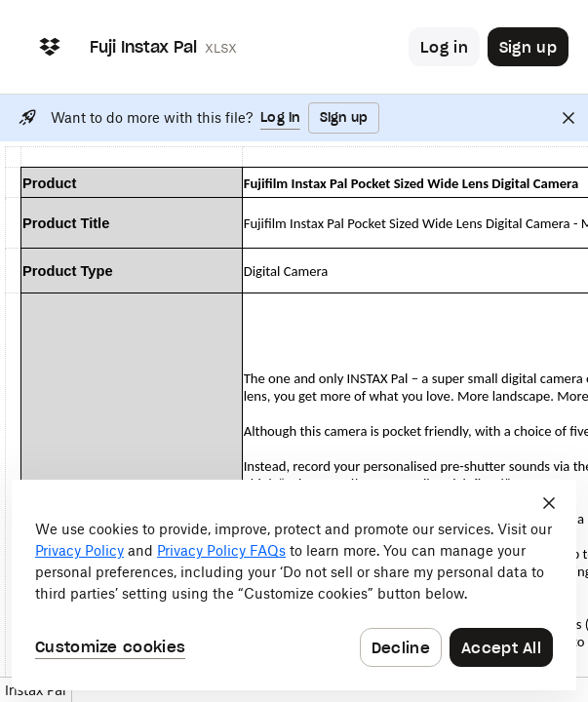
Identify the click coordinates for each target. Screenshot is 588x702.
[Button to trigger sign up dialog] (528, 47)
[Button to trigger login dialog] (444, 47)
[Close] (568, 118)
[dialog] (294, 585)
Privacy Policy (79, 550)
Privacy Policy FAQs (221, 550)
